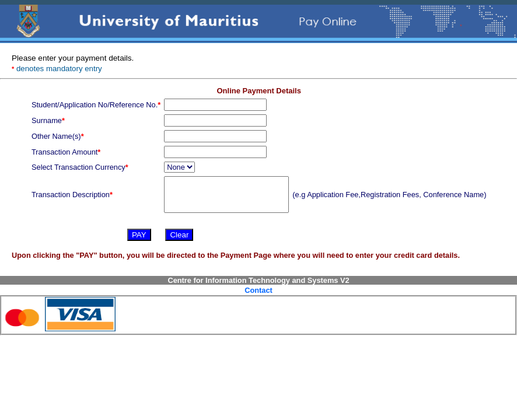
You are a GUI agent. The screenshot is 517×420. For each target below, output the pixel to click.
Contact (258, 290)
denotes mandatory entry (57, 69)
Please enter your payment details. (73, 58)
